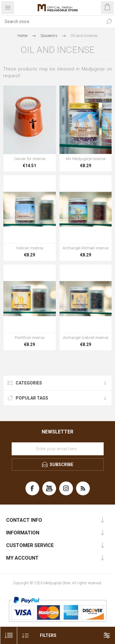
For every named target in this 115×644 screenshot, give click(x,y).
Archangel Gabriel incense (86, 338)
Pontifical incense (30, 338)
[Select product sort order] (25, 636)
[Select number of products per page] (8, 636)
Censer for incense (30, 159)
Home (22, 36)
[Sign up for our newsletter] (58, 449)
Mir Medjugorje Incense (86, 159)
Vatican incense (30, 248)
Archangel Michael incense (86, 248)
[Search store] (51, 22)
